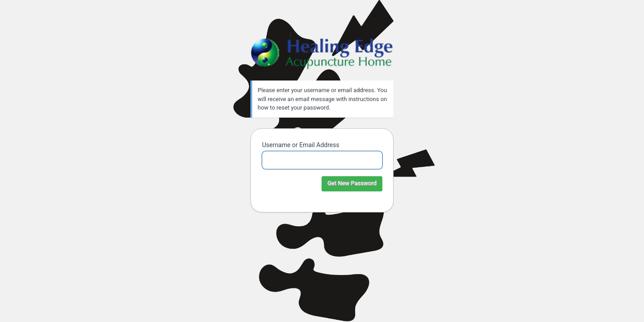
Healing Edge (322, 51)
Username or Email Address (301, 145)
